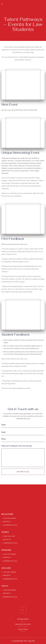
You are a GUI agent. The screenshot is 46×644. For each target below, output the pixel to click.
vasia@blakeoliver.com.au (10, 543)
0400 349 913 (7, 522)
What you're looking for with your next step (17, 446)
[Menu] (3, 4)
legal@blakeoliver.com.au (10, 579)
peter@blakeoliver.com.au (10, 525)
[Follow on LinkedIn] (23, 610)
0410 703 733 (7, 540)
